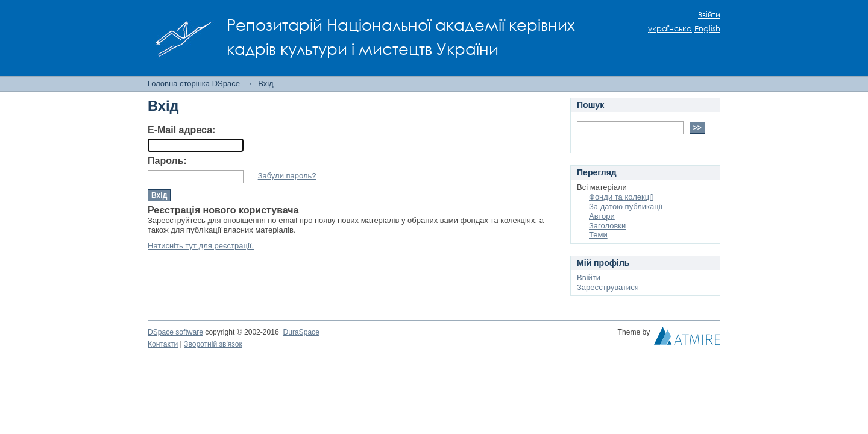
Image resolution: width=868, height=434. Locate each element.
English (707, 29)
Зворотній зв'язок (213, 344)
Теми (598, 235)
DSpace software (175, 332)
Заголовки (607, 226)
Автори (602, 216)
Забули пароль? (287, 176)
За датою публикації (626, 206)
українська (670, 29)
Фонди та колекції (621, 197)
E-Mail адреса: (181, 130)
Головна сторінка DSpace (194, 83)
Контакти (163, 344)
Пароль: (167, 161)
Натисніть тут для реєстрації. (201, 246)
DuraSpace (301, 332)
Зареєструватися (608, 287)
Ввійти (709, 15)
